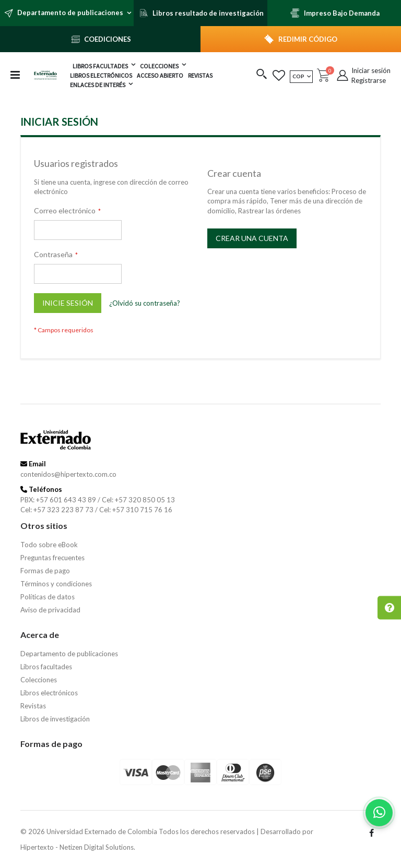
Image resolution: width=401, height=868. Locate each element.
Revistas (33, 706)
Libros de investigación (55, 719)
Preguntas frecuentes (52, 558)
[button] (262, 75)
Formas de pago (45, 571)
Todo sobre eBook (49, 545)
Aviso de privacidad (50, 610)
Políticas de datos (48, 597)
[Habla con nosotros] (379, 813)
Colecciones (39, 680)
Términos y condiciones (56, 584)
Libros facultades (46, 667)
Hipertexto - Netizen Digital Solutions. (78, 847)
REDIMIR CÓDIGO (308, 39)
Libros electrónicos (49, 693)
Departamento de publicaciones (69, 654)
